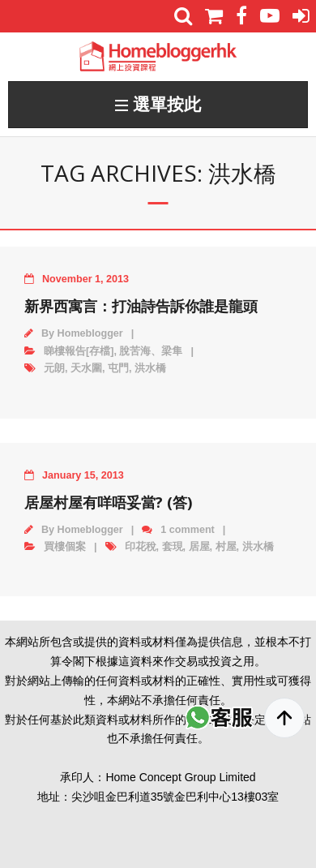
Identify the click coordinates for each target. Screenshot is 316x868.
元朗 (54, 368)
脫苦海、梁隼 (151, 351)
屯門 (118, 368)
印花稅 (141, 547)
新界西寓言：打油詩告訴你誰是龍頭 (141, 306)
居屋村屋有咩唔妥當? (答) (108, 502)
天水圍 (86, 368)
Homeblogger (90, 333)
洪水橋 (150, 368)
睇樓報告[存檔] (79, 351)
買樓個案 (65, 547)
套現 (173, 547)
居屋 (199, 547)
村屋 (226, 547)
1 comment (188, 530)
